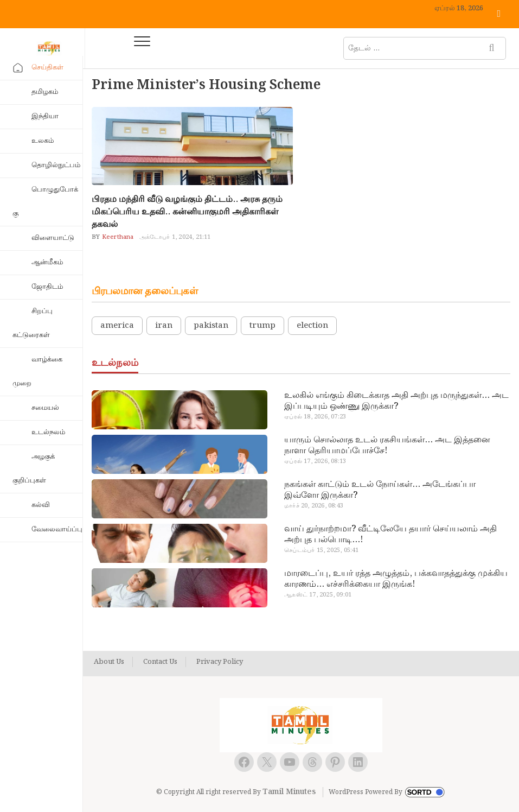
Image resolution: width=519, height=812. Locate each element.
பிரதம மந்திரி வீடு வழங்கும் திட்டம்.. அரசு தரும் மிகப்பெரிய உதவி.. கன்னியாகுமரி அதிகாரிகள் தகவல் (187, 212)
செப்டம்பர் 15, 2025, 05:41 (321, 550)
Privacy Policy (220, 662)
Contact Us (160, 662)
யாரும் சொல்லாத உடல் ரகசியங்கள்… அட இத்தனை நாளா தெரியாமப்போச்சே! (387, 446)
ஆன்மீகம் (47, 262)
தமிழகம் (45, 92)
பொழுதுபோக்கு (45, 202)
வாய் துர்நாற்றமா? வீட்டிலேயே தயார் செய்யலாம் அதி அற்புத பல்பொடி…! (390, 535)
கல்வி (41, 505)
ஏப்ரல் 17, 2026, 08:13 (315, 461)
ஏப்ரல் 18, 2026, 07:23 (315, 417)
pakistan (211, 326)
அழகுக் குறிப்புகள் (34, 469)
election (312, 326)
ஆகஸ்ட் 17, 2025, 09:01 (318, 595)
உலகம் (43, 141)
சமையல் (45, 408)
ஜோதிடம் (47, 287)
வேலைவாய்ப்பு (57, 529)
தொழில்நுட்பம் (56, 165)
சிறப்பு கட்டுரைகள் (33, 323)
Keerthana (117, 237)
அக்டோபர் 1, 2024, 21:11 (175, 237)
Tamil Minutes (289, 792)
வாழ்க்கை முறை (37, 372)
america (117, 326)
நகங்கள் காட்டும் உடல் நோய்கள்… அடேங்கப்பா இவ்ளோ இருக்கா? (380, 490)
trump (262, 326)
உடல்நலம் (48, 432)
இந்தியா (45, 116)
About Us (109, 662)
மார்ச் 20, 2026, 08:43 (314, 506)
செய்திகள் (47, 68)
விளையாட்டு (53, 238)
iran (164, 326)
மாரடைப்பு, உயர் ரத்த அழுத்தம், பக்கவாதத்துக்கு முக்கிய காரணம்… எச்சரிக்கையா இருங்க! (396, 579)
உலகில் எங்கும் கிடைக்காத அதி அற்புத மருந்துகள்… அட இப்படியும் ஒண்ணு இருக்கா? (396, 401)
